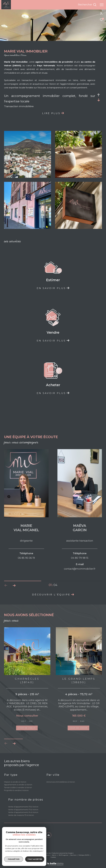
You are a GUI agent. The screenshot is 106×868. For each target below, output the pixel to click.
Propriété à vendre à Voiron (16, 796)
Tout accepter (25, 859)
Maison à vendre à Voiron (15, 787)
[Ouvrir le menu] (102, 5)
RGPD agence (64, 860)
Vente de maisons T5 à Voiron (21, 821)
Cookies (53, 863)
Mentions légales (44, 860)
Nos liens (74, 860)
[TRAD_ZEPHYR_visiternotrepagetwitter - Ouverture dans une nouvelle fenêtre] (41, 840)
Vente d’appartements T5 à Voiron (23, 815)
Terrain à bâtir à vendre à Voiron (18, 793)
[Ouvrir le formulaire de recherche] (87, 5)
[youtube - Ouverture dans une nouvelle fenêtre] (49, 840)
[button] (14, 585)
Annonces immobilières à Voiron (61, 787)
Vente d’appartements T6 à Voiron (23, 812)
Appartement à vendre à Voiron (18, 790)
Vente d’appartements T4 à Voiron (23, 818)
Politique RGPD (84, 860)
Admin (54, 860)
